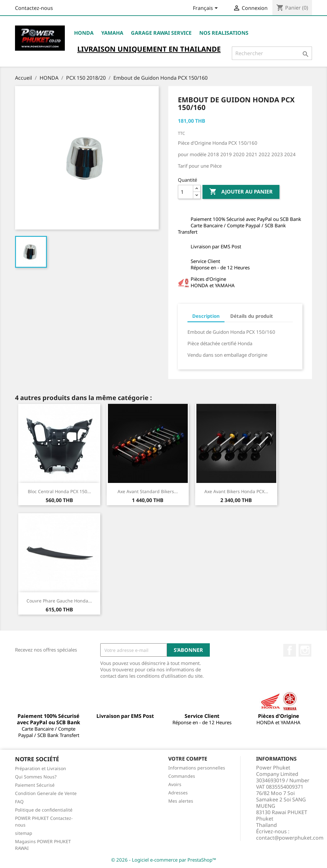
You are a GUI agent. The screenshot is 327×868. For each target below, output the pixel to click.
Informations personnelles (197, 768)
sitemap (24, 833)
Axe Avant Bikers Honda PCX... (236, 491)
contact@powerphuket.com (290, 838)
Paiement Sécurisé (35, 785)
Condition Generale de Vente (46, 793)
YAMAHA (112, 33)
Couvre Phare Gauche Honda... (59, 601)
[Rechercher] (272, 53)
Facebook (290, 650)
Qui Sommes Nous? (36, 777)
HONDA (84, 33)
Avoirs (175, 784)
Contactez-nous (34, 8)
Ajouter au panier (241, 192)
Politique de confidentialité (44, 810)
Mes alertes (181, 801)
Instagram (305, 650)
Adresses (178, 793)
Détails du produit (252, 316)
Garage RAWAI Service (161, 33)
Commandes (182, 776)
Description (206, 316)
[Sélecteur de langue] (206, 9)
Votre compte (188, 759)
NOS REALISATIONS (224, 33)
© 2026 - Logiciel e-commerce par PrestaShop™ (164, 860)
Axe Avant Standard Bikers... (148, 491)
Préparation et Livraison (41, 768)
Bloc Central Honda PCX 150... (59, 491)
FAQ (19, 802)
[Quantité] (186, 192)
